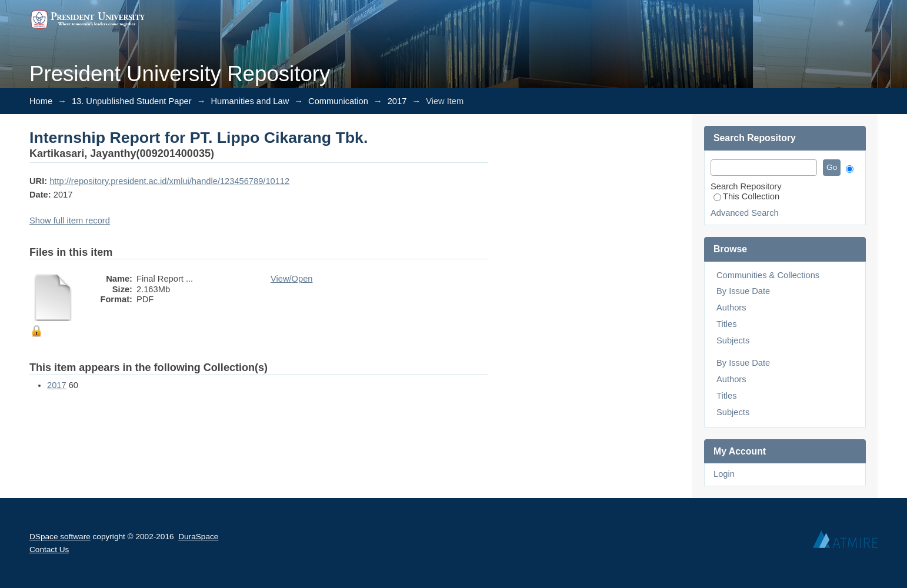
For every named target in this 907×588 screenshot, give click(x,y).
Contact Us (49, 549)
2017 (397, 101)
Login (724, 474)
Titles (726, 324)
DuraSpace (198, 537)
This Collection (746, 196)
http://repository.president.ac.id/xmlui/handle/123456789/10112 (169, 181)
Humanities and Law (250, 101)
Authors (731, 308)
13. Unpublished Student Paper (132, 101)
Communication (338, 101)
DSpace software (60, 537)
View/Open (291, 279)
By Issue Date (743, 291)
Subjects (733, 340)
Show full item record (70, 220)
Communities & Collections (768, 275)
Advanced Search (745, 213)
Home (41, 101)
